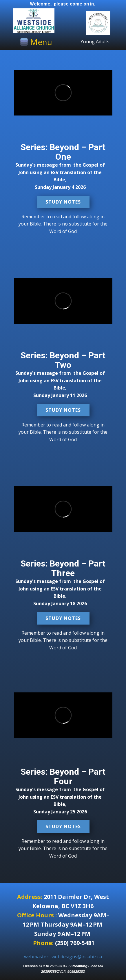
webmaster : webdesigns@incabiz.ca (63, 957)
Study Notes (63, 202)
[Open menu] (36, 42)
